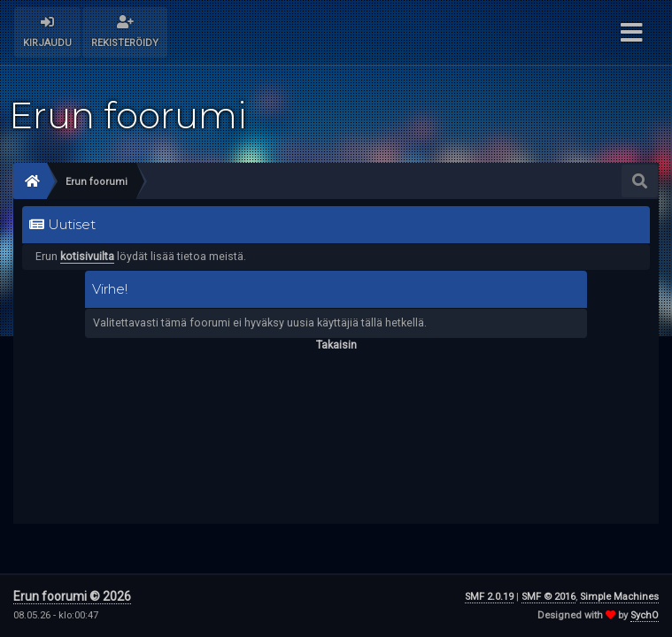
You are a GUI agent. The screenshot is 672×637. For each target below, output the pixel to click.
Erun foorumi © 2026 (72, 596)
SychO (645, 615)
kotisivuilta (87, 256)
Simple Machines (619, 597)
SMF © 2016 (548, 597)
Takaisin (336, 345)
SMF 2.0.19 (489, 597)
